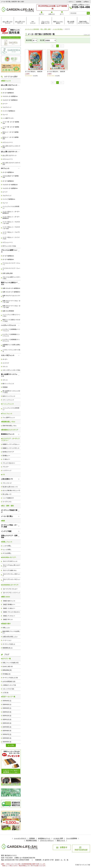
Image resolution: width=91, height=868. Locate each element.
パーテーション (7, 640)
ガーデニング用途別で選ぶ (9, 511)
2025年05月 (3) (7, 742)
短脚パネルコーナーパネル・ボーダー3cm (11, 307)
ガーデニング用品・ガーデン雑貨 (9, 526)
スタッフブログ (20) (8, 689)
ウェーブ (5, 115)
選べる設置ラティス (71, 22)
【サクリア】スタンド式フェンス (11, 580)
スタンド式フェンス (8, 355)
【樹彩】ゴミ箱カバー (9, 608)
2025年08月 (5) (7, 731)
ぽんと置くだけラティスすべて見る (11, 163)
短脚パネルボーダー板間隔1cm (11, 288)
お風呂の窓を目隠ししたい (10, 637)
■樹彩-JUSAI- (6, 597)
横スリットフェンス (8, 384)
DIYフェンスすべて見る (9, 246)
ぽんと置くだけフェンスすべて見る (11, 147)
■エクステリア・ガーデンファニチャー (10, 439)
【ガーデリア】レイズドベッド (11, 593)
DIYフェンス (33, 22)
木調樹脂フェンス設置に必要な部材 (11, 345)
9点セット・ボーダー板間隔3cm (10, 138)
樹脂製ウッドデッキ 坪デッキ (11, 448)
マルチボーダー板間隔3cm (10, 100)
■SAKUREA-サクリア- (9, 557)
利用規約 (32, 838)
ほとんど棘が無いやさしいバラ (11, 490)
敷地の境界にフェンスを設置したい (11, 632)
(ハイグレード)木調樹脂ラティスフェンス (11, 340)
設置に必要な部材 (8, 273)
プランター (6, 467)
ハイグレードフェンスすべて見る (11, 351)
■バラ (3, 475)
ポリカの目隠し (7, 553)
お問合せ (86, 2)
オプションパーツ (8, 142)
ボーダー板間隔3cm (8, 93)
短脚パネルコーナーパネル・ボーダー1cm (11, 301)
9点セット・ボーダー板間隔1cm (10, 133)
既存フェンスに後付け (58, 22)
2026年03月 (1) (7, 705)
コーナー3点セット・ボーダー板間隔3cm (11, 218)
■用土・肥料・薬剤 (7, 506)
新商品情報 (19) (7, 670)
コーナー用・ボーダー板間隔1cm (11, 123)
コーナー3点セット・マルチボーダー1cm (11, 223)
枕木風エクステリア (8, 452)
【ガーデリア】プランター (10, 589)
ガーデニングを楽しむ (9, 644)
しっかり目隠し (7, 546)
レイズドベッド (7, 471)
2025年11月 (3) (7, 719)
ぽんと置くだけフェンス (8, 22)
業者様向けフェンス (8, 434)
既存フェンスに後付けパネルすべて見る (11, 320)
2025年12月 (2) (7, 716)
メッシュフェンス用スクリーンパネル (11, 315)
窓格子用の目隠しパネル (9, 426)
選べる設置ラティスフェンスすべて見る (11, 392)
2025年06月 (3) (7, 738)
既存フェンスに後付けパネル (9, 283)
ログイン (71, 2)
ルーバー (5, 104)
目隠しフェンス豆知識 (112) (10, 663)
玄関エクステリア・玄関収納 (9, 536)
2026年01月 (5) (7, 712)
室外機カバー (6, 456)
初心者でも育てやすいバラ (10, 487)
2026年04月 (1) (7, 701)
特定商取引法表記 (31, 840)
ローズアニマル (7, 502)
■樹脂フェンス (6, 81)
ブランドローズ (7, 483)
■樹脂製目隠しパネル (8, 422)
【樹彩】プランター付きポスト (11, 612)
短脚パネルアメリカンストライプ (11, 296)
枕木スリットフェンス (9, 396)
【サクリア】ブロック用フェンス (11, 575)
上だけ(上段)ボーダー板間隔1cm (11, 177)
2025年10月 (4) (7, 723)
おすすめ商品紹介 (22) (9, 681)
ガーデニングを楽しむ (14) (10, 678)
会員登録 (79, 2)
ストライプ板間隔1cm (9, 111)
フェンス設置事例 (72, 838)
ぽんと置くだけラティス (20, 22)
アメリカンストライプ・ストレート (11, 264)
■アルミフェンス (7, 414)
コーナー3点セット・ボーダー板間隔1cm (11, 212)
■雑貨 (3, 521)
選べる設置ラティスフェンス (9, 375)
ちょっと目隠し (7, 550)
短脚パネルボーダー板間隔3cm (11, 292)
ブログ (5, 654)
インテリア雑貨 (6, 531)
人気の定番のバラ (7, 479)
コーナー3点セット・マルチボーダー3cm (11, 228)
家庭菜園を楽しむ (8, 648)
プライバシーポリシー (47, 840)
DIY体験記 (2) (6, 674)
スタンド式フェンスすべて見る (11, 370)
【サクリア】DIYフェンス (10, 561)
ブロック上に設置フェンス (45, 22)
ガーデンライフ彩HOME (32, 29)
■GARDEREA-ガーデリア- (10, 585)
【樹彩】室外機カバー (9, 605)
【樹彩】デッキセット (9, 616)
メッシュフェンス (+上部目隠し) (11, 207)
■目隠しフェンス (7, 542)
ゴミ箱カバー (6, 459)
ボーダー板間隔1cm (8, 89)
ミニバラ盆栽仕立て (8, 498)
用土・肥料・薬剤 (46, 29)
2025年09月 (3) (7, 727)
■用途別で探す (6, 624)
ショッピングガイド (20, 838)
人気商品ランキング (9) (9, 685)
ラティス (5, 367)
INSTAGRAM (81, 849)
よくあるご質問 (58, 838)
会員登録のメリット (44, 838)
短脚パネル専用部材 (8, 311)
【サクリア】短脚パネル (9, 570)
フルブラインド (7, 107)
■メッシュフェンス (7, 404)
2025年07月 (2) (7, 734)
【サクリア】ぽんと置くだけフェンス (11, 566)
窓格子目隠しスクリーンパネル (83, 22)
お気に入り (52, 13)
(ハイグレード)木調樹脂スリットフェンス (11, 335)
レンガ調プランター (8, 118)
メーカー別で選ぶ (7, 516)
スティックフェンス (8, 400)
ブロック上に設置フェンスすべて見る (11, 278)
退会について (61, 840)
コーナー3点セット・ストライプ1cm (11, 238)
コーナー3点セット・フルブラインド (11, 233)
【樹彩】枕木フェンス (9, 601)
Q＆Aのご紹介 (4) (8, 666)
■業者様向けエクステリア (10, 430)
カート (62, 13)
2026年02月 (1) (7, 708)
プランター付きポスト (9, 463)
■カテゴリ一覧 (6, 659)
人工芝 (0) (5, 693)
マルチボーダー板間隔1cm (10, 96)
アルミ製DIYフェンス (9, 418)
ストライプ (6, 363)
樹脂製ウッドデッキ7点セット (11, 444)
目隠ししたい (6, 628)
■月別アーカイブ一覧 (8, 697)
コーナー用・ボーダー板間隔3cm (11, 128)
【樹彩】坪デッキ (8, 620)
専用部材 (5, 387)
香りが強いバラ (7, 494)
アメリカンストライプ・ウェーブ (11, 269)
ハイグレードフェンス (8, 325)
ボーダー (5, 359)
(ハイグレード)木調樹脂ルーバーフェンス (11, 330)
